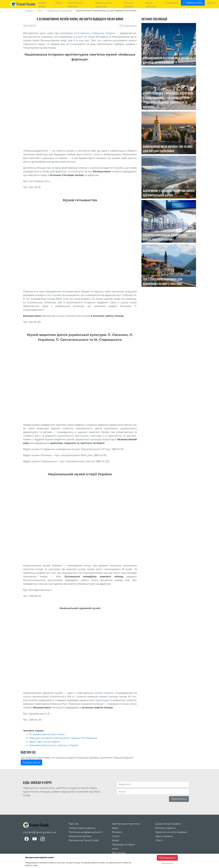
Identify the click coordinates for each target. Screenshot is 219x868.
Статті (159, 840)
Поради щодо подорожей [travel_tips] (59, 11)
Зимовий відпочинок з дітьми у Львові (54, 745)
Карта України (164, 836)
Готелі (116, 836)
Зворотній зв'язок (80, 836)
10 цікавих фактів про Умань (47, 734)
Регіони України (165, 828)
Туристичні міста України (171, 832)
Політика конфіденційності (86, 832)
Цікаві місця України (168, 824)
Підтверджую (167, 858)
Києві (79, 37)
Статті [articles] (40, 11)
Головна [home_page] (29, 11)
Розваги (117, 832)
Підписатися (179, 799)
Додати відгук (31, 762)
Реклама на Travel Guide (84, 840)
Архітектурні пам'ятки (126, 824)
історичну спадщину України (96, 33)
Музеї (116, 840)
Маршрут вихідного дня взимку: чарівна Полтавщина (63, 738)
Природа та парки (123, 844)
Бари (115, 828)
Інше (115, 849)
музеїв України (104, 693)
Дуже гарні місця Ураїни (45, 742)
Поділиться (128, 26)
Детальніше (167, 863)
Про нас (74, 824)
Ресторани (119, 853)
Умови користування (82, 828)
